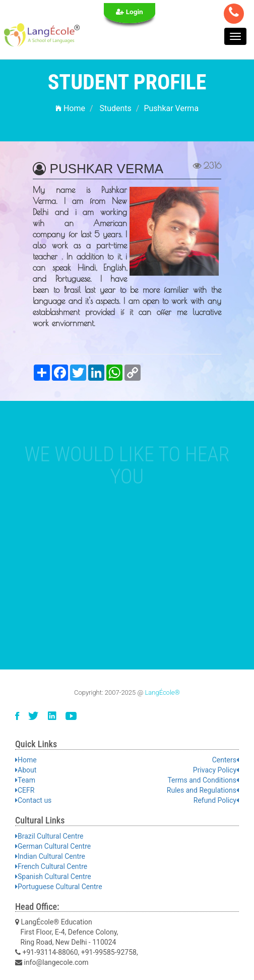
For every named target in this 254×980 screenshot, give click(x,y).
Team (25, 780)
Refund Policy (216, 800)
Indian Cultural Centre (50, 856)
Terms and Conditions (203, 780)
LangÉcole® (162, 692)
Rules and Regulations (203, 790)
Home (70, 108)
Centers (226, 760)
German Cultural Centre (53, 846)
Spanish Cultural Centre (53, 876)
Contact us (33, 800)
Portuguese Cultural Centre (59, 887)
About (26, 770)
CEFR (25, 790)
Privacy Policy (216, 770)
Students (115, 108)
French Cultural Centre (51, 866)
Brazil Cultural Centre (49, 836)
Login (130, 12)
